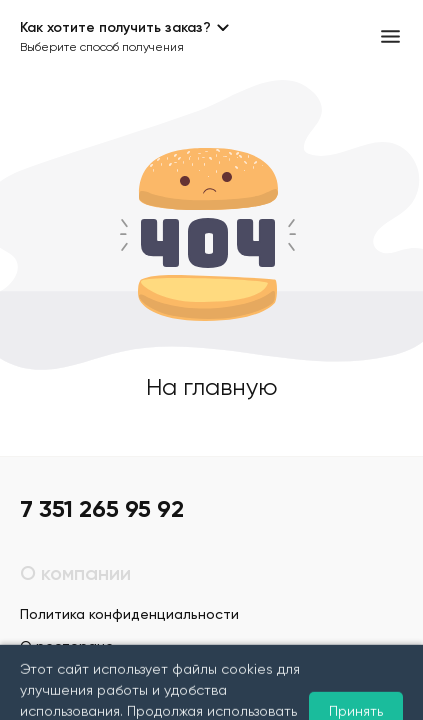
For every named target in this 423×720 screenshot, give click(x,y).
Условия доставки (82, 679)
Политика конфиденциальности (129, 615)
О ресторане (67, 647)
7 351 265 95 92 (102, 510)
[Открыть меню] (390, 36)
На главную (212, 388)
